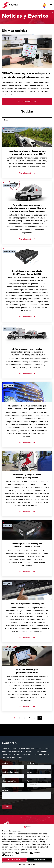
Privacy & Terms (32, 849)
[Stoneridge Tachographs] (10, 5)
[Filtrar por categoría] (27, 120)
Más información (25, 101)
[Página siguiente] (40, 718)
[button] (44, 5)
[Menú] (50, 5)
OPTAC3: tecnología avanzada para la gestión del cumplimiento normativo (26, 75)
